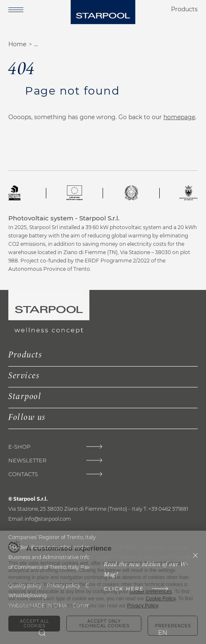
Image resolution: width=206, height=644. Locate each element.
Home (17, 44)
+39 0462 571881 (168, 509)
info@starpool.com (48, 519)
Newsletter (27, 461)
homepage (179, 117)
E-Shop (19, 447)
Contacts (23, 474)
